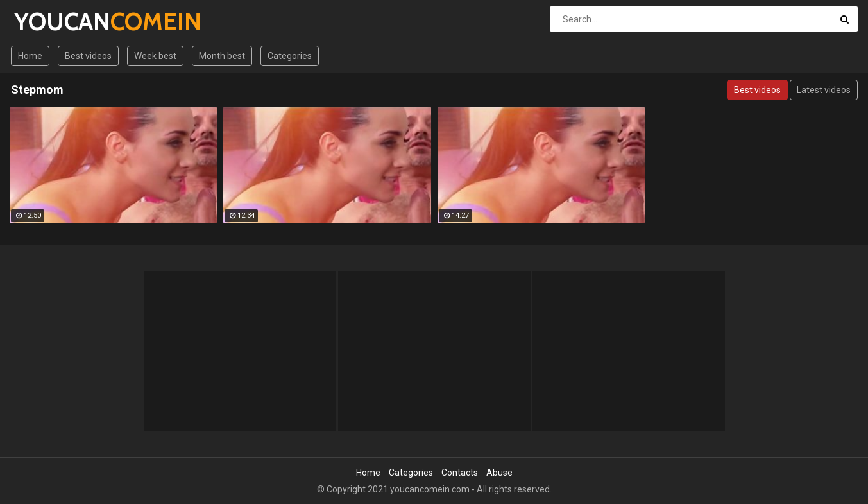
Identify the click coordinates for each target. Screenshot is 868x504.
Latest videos (824, 90)
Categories (290, 56)
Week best (155, 56)
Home (30, 56)
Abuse (499, 473)
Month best (222, 56)
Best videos (88, 56)
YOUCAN (48, 22)
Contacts (460, 473)
